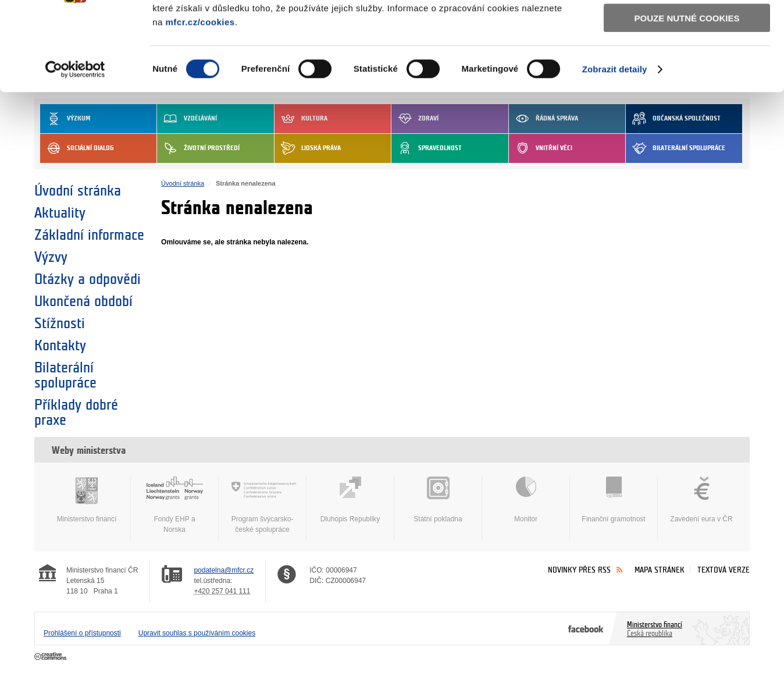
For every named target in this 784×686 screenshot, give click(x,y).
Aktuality (60, 213)
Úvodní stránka (78, 191)
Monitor (526, 500)
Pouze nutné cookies (687, 94)
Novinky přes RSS (579, 570)
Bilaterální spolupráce (65, 375)
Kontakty (60, 346)
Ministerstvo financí (87, 500)
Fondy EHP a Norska (174, 505)
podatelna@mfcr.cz (224, 570)
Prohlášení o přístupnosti (82, 633)
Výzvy (51, 257)
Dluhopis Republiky (350, 500)
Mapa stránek (660, 570)
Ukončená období (83, 301)
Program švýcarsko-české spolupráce (262, 505)
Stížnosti (60, 324)
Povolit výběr (687, 61)
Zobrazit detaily (615, 145)
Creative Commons (51, 657)
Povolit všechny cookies (687, 28)
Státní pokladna (438, 500)
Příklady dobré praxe (76, 413)
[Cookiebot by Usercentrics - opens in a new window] (75, 145)
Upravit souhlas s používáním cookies (197, 633)
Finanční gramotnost (614, 500)
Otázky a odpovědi (88, 279)
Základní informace (89, 235)
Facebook (586, 628)
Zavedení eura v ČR (701, 500)
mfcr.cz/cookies (200, 98)
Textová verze (724, 570)
